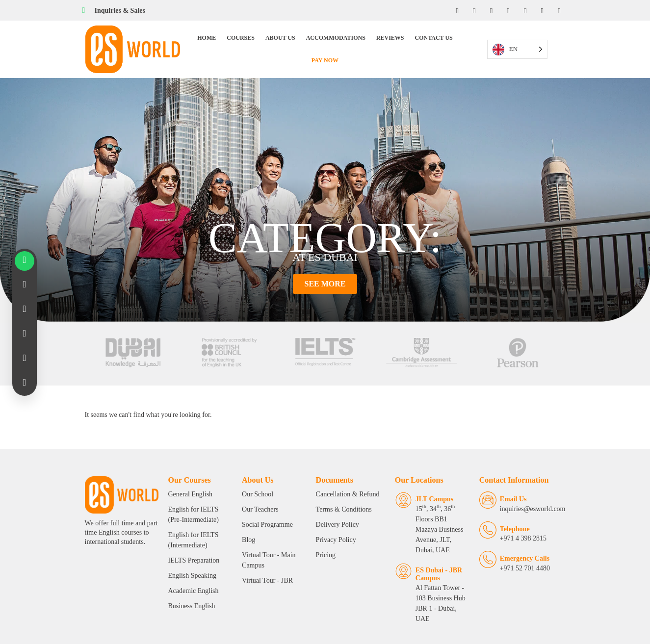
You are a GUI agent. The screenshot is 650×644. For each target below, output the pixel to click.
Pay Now (458, 41)
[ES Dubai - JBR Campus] (396, 553)
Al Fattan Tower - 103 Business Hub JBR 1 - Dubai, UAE (438, 580)
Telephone (521, 521)
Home (188, 41)
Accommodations (317, 41)
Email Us (519, 491)
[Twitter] (525, 10)
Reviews (371, 41)
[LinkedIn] (490, 10)
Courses (222, 41)
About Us (261, 41)
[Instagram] (472, 10)
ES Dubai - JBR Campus (431, 556)
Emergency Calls (531, 550)
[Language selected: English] (533, 41)
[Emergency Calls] (494, 551)
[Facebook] (454, 10)
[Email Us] (494, 492)
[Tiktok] (543, 10)
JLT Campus (427, 491)
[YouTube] (507, 10)
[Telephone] (494, 522)
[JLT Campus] (396, 492)
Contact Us (415, 41)
